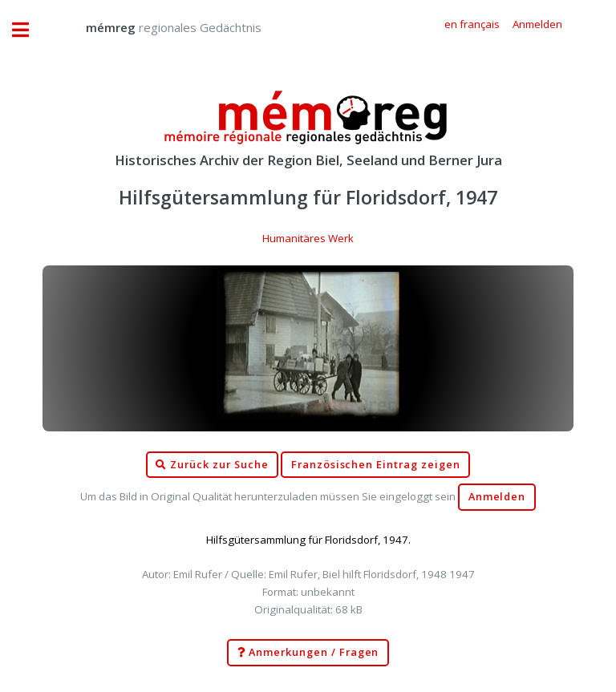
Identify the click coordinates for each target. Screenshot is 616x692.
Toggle (29, 30)
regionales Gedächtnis (158, 27)
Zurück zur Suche (212, 465)
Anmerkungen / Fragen (308, 653)
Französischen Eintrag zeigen (376, 465)
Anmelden (497, 497)
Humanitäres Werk (308, 238)
